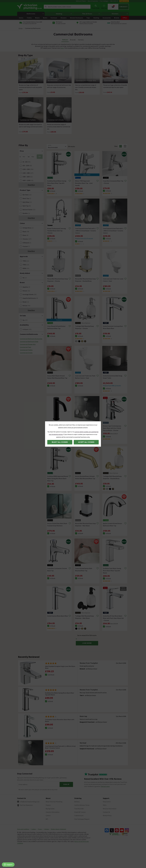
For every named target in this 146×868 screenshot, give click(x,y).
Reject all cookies (60, 442)
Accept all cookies (86, 442)
